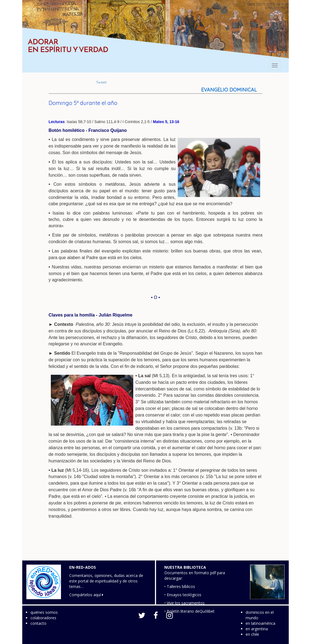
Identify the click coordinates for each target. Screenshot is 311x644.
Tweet (101, 82)
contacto (38, 623)
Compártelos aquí (86, 595)
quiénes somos (44, 612)
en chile (252, 634)
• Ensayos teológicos (183, 595)
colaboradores (43, 618)
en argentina (257, 629)
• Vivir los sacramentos (184, 603)
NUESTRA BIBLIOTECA (185, 567)
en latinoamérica (260, 623)
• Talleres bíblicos (180, 586)
